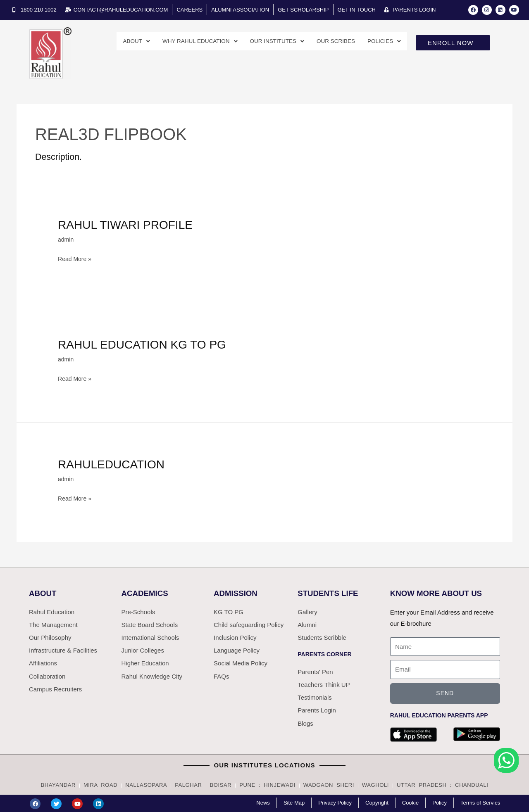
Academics (147, 592)
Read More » (76, 258)
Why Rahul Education (184, 42)
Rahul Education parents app (439, 715)
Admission (237, 592)
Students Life (330, 592)
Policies (383, 42)
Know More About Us (439, 592)
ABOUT (44, 592)
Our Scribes (331, 42)
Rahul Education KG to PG (148, 344)
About (116, 42)
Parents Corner (324, 656)
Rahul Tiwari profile (130, 224)
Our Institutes (267, 42)
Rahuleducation (115, 463)
